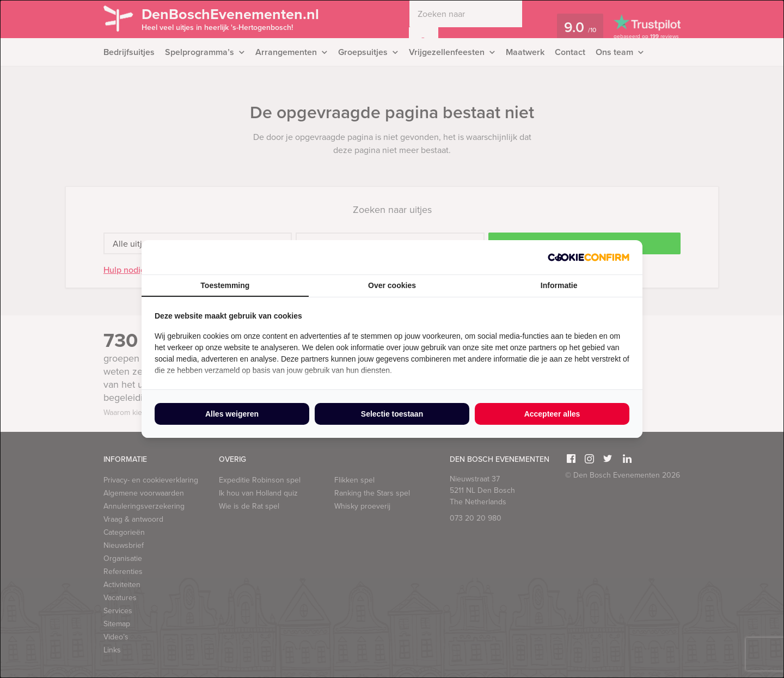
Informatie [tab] (559, 285)
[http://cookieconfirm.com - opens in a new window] (589, 257)
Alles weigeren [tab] (232, 414)
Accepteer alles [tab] (552, 414)
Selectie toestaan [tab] (392, 414)
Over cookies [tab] (392, 285)
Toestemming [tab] (225, 285)
